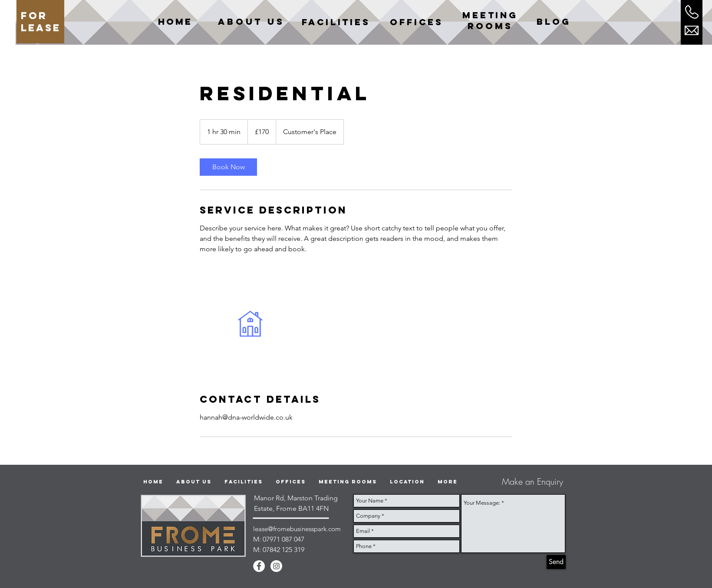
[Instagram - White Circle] (276, 566)
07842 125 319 (283, 550)
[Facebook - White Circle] (259, 566)
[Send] (556, 562)
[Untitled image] (250, 324)
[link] (228, 167)
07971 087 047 (283, 539)
